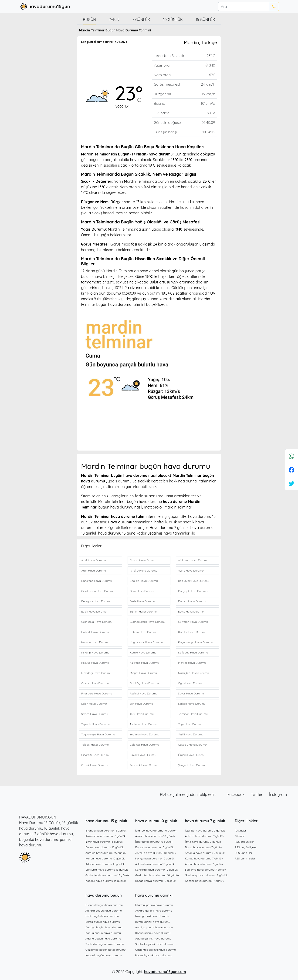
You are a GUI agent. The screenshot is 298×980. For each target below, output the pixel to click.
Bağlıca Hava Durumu (144, 581)
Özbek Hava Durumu (95, 765)
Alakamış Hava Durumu (193, 560)
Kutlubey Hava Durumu (193, 652)
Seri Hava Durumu (141, 704)
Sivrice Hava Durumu (95, 714)
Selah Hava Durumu (94, 704)
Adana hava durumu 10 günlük (155, 864)
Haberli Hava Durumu (95, 632)
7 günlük (141, 20)
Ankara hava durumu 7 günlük (205, 836)
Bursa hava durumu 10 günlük (154, 847)
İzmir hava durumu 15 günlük (104, 842)
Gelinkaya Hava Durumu (97, 622)
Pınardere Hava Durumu (97, 693)
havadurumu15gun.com (165, 972)
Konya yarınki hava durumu (153, 933)
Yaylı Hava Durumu (190, 724)
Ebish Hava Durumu (94, 611)
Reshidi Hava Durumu (144, 693)
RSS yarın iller (244, 853)
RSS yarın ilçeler (245, 858)
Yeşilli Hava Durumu (191, 734)
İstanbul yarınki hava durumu (154, 905)
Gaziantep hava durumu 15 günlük (107, 875)
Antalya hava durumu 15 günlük (106, 853)
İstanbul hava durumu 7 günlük (205, 830)
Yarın (114, 20)
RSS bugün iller (244, 842)
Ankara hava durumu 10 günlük (155, 836)
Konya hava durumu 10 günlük (155, 858)
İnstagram (278, 795)
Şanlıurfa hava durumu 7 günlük (206, 870)
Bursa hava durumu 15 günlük (105, 847)
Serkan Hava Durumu (192, 704)
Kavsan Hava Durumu (95, 642)
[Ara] (244, 7)
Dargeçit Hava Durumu (193, 591)
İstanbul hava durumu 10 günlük (156, 830)
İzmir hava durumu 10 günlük (154, 842)
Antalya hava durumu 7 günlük (205, 853)
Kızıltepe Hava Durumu (144, 663)
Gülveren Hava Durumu (193, 622)
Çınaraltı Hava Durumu (96, 755)
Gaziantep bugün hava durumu (105, 950)
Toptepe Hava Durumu (144, 724)
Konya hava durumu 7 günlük (204, 858)
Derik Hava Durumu (142, 601)
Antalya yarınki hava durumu (154, 927)
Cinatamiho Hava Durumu (98, 591)
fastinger (240, 830)
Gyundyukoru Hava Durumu (148, 622)
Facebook (237, 795)
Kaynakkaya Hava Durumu (196, 642)
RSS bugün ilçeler (246, 847)
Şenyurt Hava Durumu (192, 765)
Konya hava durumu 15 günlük (105, 858)
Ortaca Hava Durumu (95, 683)
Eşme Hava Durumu (191, 611)
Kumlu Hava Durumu (143, 652)
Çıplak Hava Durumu (143, 755)
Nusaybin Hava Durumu (193, 673)
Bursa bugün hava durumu (103, 922)
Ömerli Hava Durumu (192, 755)
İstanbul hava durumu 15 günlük (106, 830)
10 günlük (173, 20)
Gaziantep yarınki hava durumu (156, 950)
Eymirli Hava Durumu (143, 611)
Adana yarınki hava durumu (153, 938)
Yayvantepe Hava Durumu (98, 734)
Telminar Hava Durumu (193, 714)
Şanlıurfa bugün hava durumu (105, 944)
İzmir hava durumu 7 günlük (203, 842)
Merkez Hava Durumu (192, 663)
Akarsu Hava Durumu (143, 560)
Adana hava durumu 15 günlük (105, 864)
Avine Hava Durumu (191, 571)
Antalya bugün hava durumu (104, 927)
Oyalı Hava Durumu (191, 683)
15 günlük (205, 20)
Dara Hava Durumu (142, 591)
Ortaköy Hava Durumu (144, 683)
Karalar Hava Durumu (192, 632)
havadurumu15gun (45, 7)
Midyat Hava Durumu (143, 673)
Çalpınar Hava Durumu (144, 745)
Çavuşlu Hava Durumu (192, 745)
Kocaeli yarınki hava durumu (154, 955)
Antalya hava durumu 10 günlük (156, 853)
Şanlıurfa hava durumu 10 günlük (156, 870)
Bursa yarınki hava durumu (153, 922)
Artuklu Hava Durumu (143, 571)
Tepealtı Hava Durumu (95, 724)
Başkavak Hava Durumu (194, 581)
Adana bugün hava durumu (103, 938)
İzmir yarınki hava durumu (152, 916)
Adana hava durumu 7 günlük (204, 864)
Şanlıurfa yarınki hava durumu (155, 944)
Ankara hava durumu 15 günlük (105, 836)
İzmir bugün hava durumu (102, 916)
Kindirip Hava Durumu (95, 652)
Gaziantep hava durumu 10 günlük (157, 875)
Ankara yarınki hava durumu (154, 911)
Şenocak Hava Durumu (144, 765)
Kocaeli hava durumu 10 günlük (156, 881)
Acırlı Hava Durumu (94, 560)
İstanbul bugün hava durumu (104, 905)
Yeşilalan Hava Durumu (144, 734)
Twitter (257, 795)
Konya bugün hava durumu (103, 933)
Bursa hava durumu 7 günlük (204, 847)
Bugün (89, 20)
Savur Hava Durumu (191, 693)
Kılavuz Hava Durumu (95, 663)
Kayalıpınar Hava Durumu (146, 642)
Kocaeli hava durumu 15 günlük (106, 881)
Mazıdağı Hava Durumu (96, 673)
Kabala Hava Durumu (144, 632)
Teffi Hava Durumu (142, 714)
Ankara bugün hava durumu (104, 911)
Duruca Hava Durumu (192, 601)
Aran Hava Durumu (94, 571)
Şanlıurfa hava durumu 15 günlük (107, 870)
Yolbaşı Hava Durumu (95, 745)
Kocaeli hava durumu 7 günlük (205, 881)
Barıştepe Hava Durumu (97, 581)
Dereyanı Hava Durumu (96, 601)
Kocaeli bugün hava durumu (104, 955)
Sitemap (240, 836)
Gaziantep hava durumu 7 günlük (207, 875)
